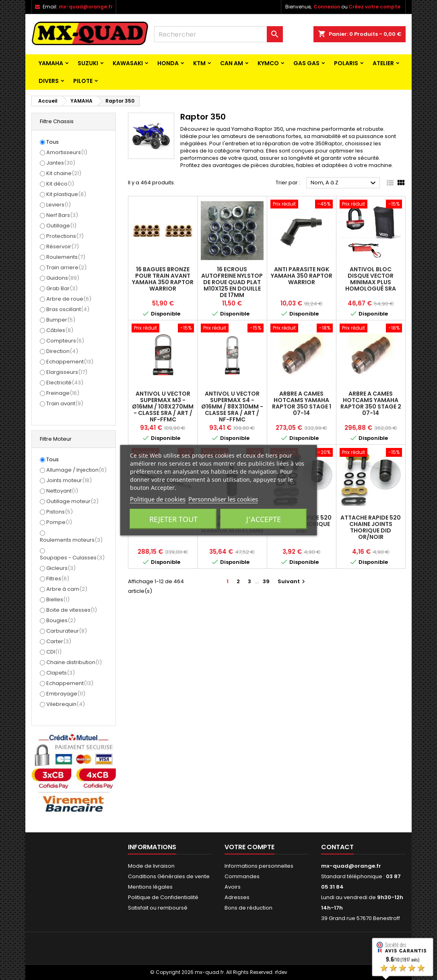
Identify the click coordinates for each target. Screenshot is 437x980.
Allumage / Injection (76, 470)
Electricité (65, 383)
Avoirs (233, 887)
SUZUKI (88, 63)
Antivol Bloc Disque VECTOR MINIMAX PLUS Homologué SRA (371, 279)
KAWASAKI (128, 63)
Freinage (63, 393)
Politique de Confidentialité (163, 897)
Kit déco (60, 184)
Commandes (242, 876)
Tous (53, 142)
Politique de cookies (158, 499)
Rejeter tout (173, 519)
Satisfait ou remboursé (158, 908)
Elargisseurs (67, 372)
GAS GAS (306, 63)
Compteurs (65, 341)
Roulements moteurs (71, 540)
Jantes (61, 163)
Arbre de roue (69, 299)
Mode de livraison (151, 866)
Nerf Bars (62, 215)
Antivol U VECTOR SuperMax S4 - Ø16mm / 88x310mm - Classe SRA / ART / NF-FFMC (232, 406)
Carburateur (67, 631)
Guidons (63, 278)
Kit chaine (64, 173)
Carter (59, 641)
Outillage (61, 226)
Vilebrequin (66, 704)
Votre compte (249, 847)
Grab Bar (62, 288)
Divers (49, 81)
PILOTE (83, 81)
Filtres (58, 579)
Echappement (70, 362)
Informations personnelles (259, 866)
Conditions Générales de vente (169, 876)
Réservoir (63, 247)
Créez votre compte (374, 7)
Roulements (66, 257)
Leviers (59, 205)
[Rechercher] (219, 34)
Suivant (292, 581)
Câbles (60, 330)
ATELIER (383, 63)
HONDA (168, 63)
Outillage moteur (72, 501)
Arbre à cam (67, 589)
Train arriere (66, 267)
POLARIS (346, 63)
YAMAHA (51, 63)
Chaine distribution (74, 662)
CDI (54, 652)
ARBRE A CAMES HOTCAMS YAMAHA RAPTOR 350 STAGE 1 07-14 (302, 403)
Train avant (65, 403)
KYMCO (268, 63)
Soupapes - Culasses (72, 558)
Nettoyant (62, 491)
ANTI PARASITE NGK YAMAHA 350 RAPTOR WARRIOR (302, 276)
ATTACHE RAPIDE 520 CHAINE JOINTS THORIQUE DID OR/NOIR (371, 527)
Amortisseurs (67, 152)
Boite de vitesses (72, 610)
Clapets (61, 673)
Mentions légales (150, 887)
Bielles (58, 599)
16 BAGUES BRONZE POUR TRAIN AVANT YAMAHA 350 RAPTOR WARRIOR (163, 279)
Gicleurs (61, 568)
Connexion (327, 7)
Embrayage (66, 694)
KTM (199, 63)
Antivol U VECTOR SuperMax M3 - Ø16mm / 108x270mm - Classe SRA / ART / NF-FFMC (163, 406)
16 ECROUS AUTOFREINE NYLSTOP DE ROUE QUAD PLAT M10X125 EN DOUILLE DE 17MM (232, 282)
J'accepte (264, 519)
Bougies (61, 620)
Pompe (59, 522)
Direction (62, 351)
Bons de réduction (248, 908)
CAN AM (232, 63)
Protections (65, 236)
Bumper (61, 320)
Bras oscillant (68, 309)
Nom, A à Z (344, 183)
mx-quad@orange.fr (86, 7)
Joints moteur (69, 480)
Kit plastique (66, 194)
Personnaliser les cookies (223, 499)
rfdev (281, 972)
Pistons (60, 512)
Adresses (237, 897)
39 (266, 581)
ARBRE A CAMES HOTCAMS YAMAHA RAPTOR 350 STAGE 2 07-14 (371, 403)
